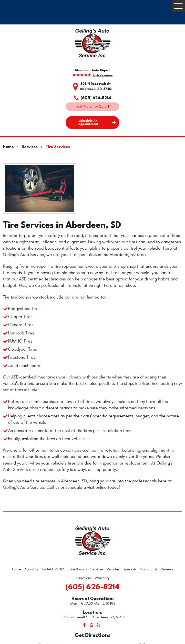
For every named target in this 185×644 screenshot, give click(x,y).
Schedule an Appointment (88, 122)
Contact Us (149, 569)
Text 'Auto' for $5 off (92, 106)
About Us (31, 569)
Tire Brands (78, 569)
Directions (84, 578)
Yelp (98, 625)
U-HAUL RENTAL (54, 569)
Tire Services (58, 147)
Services (30, 147)
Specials (129, 569)
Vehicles (113, 569)
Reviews (167, 569)
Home (8, 147)
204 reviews (103, 75)
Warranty (102, 578)
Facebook (84, 625)
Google (91, 625)
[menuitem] (17, 569)
